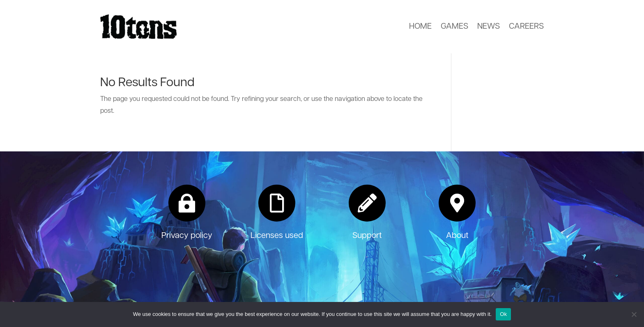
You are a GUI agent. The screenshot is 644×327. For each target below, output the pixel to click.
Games (454, 27)
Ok (503, 314)
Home (420, 27)
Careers (526, 27)
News (489, 27)
